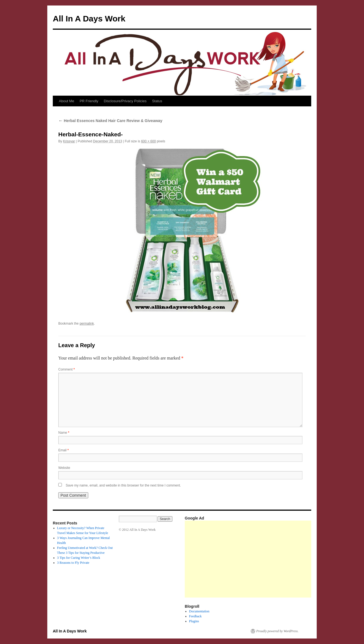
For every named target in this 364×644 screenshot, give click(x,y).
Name (64, 433)
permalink (87, 324)
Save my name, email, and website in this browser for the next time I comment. (123, 485)
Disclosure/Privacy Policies (125, 101)
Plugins (194, 621)
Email (64, 450)
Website (64, 468)
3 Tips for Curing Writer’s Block (79, 558)
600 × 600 (148, 141)
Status (157, 101)
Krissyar (69, 141)
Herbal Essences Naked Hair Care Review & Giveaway (110, 121)
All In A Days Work (89, 19)
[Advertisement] (274, 559)
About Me (67, 101)
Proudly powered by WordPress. (277, 631)
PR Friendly (89, 101)
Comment (67, 369)
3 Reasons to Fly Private (73, 563)
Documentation (199, 611)
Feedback (195, 616)
